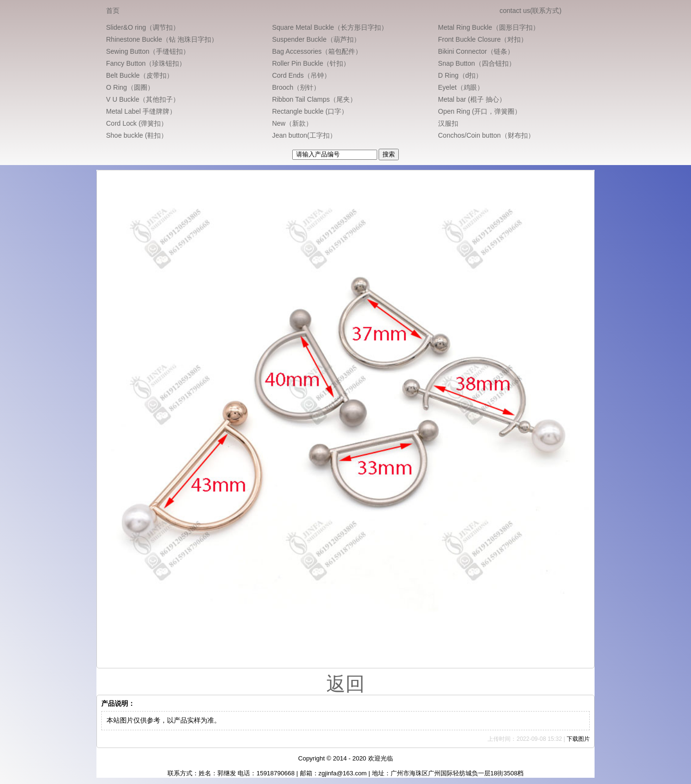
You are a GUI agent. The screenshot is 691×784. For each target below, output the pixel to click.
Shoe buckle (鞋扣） (137, 135)
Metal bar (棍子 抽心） (472, 99)
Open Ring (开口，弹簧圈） (480, 111)
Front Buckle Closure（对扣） (483, 39)
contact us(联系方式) (530, 11)
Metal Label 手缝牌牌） (141, 111)
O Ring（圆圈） (130, 87)
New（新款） (292, 123)
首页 (113, 11)
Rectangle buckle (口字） (310, 111)
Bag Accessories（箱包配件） (317, 51)
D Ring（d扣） (460, 75)
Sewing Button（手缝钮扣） (148, 51)
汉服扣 (448, 123)
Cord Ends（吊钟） (301, 75)
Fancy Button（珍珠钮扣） (146, 63)
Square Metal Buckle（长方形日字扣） (330, 27)
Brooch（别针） (296, 87)
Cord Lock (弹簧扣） (137, 123)
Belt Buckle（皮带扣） (140, 75)
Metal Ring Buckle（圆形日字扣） (489, 27)
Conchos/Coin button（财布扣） (486, 135)
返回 (345, 684)
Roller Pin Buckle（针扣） (311, 63)
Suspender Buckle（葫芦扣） (316, 39)
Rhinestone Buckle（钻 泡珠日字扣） (162, 39)
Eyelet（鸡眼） (461, 87)
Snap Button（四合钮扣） (477, 63)
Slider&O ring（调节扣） (143, 27)
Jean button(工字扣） (304, 135)
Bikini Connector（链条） (476, 51)
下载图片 (578, 739)
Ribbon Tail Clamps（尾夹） (314, 99)
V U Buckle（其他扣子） (143, 99)
